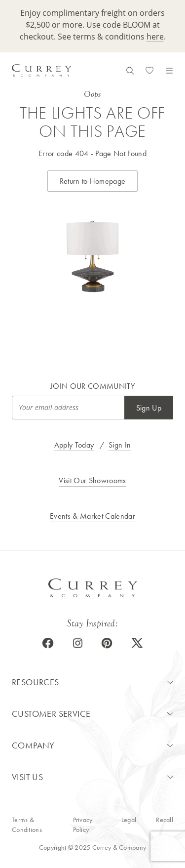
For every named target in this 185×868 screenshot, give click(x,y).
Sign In (120, 445)
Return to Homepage (93, 181)
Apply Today (74, 445)
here (155, 37)
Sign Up (149, 408)
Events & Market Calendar (92, 516)
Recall (165, 820)
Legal (129, 820)
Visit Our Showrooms (92, 480)
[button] (92, 682)
